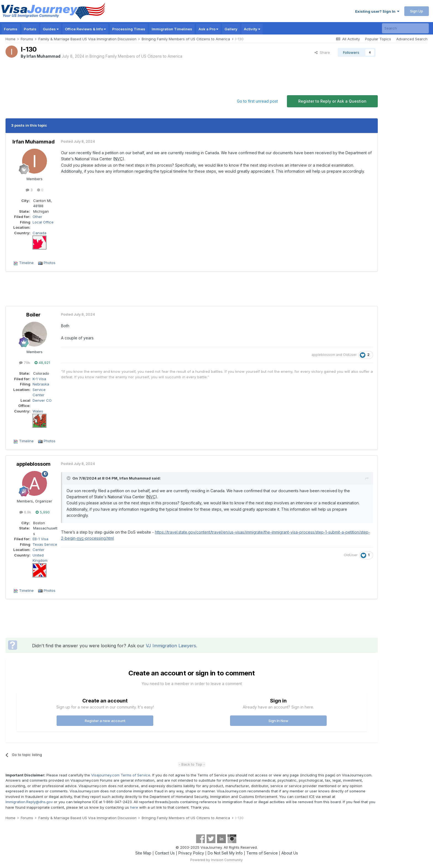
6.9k (25, 512)
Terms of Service (262, 853)
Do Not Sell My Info (225, 853)
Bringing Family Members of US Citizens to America (136, 56)
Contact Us (165, 853)
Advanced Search (412, 39)
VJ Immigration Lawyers (171, 646)
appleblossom (323, 355)
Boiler (33, 315)
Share (322, 52)
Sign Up (417, 11)
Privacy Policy (191, 853)
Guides (51, 29)
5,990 (43, 512)
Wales (38, 411)
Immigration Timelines (172, 29)
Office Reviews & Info (85, 29)
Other (37, 217)
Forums (11, 29)
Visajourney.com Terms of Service (121, 775)
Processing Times (129, 29)
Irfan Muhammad (43, 56)
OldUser (350, 355)
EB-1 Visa (40, 539)
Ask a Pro (208, 29)
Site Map (143, 853)
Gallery (231, 29)
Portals (30, 29)
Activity (252, 29)
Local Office (43, 222)
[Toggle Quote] (69, 478)
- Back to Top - (192, 764)
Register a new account (105, 721)
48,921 (42, 363)
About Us (290, 853)
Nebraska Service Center (41, 389)
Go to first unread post (257, 101)
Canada (39, 233)
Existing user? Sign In (377, 11)
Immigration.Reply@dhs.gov (29, 802)
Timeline (26, 263)
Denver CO (42, 400)
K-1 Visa (39, 379)
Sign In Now (278, 721)
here (134, 807)
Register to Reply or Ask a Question (332, 101)
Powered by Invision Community (216, 860)
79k (25, 363)
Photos (50, 263)
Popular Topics (378, 39)
